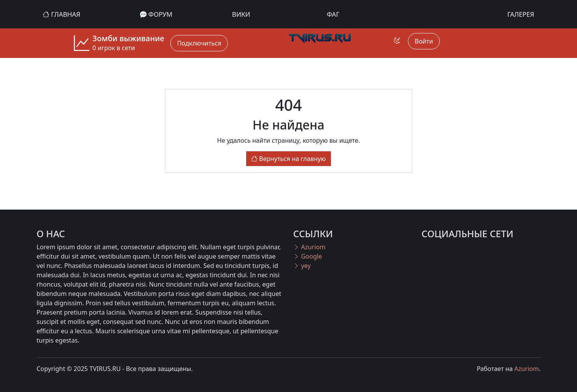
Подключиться (199, 43)
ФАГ (333, 14)
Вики (241, 14)
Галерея (521, 14)
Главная (62, 14)
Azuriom (309, 247)
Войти (424, 41)
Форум (156, 14)
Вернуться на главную (288, 159)
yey (302, 266)
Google (308, 256)
